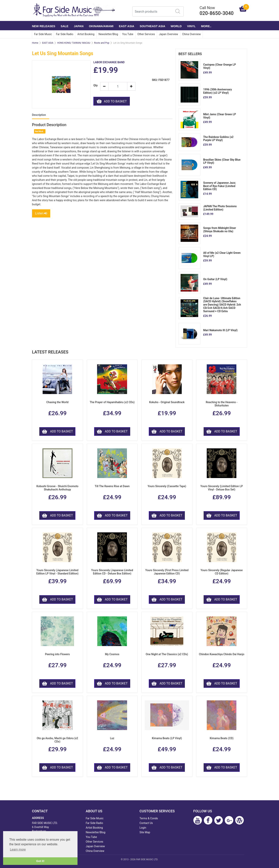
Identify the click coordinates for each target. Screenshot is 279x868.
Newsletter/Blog (108, 34)
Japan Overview (168, 34)
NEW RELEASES (44, 26)
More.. (206, 26)
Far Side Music (43, 34)
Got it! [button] (40, 861)
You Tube (128, 34)
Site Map (145, 832)
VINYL (191, 26)
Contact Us (146, 823)
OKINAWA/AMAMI (101, 26)
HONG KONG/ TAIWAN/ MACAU (74, 43)
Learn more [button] (18, 849)
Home (35, 43)
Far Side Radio (65, 34)
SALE (65, 26)
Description (39, 115)
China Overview (191, 34)
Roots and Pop (102, 43)
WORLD (176, 26)
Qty (95, 85)
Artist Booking (86, 34)
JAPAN (79, 26)
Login (143, 828)
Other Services (146, 34)
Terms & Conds (149, 818)
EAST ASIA (126, 26)
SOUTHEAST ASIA (152, 26)
